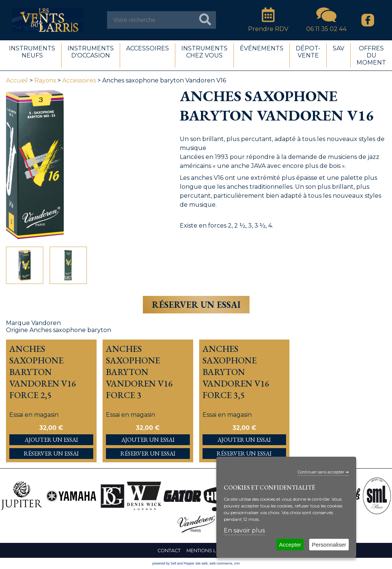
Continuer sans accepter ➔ (323, 472)
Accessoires (79, 80)
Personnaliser (329, 545)
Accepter (290, 545)
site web (202, 563)
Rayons (45, 80)
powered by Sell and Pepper (173, 563)
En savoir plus (244, 530)
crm (237, 563)
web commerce (221, 563)
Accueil (17, 80)
